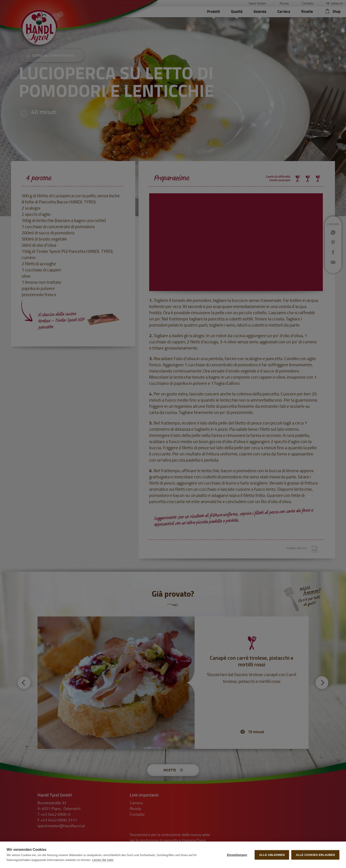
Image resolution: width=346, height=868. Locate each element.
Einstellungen (237, 855)
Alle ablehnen (272, 855)
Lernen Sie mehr (103, 860)
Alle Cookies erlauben (315, 855)
